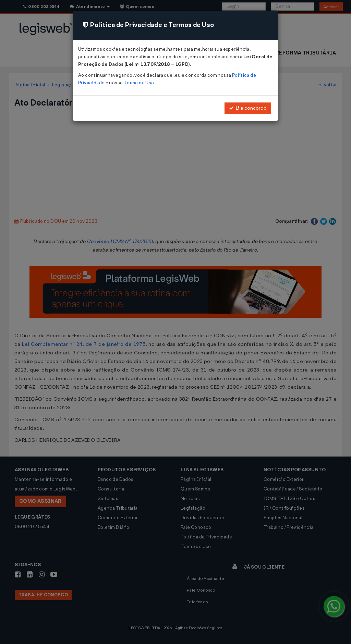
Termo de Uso (139, 83)
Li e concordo (248, 108)
